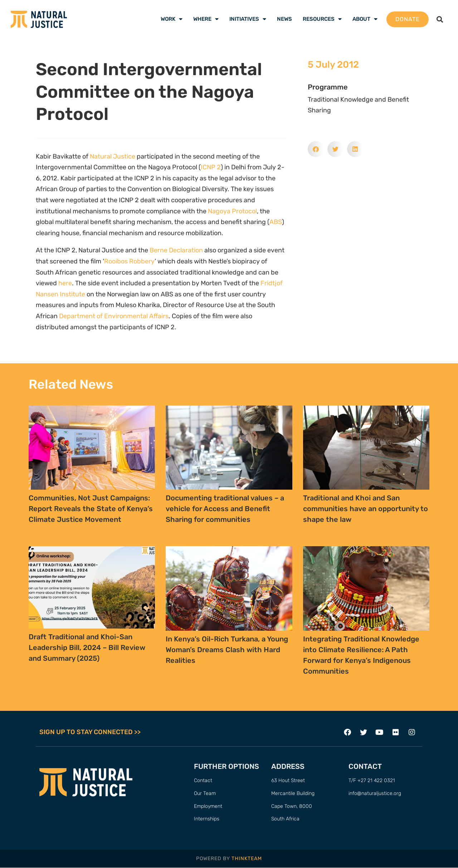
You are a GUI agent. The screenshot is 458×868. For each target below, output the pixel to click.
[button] (440, 19)
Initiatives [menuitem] (248, 19)
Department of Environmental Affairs (114, 316)
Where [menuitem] (206, 19)
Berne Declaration (176, 250)
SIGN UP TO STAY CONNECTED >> (90, 732)
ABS (276, 222)
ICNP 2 (211, 167)
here (65, 283)
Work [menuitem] (172, 19)
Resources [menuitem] (322, 19)
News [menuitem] (284, 19)
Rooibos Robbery (129, 261)
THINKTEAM (247, 859)
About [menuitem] (365, 19)
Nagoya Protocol (232, 211)
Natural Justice (113, 156)
